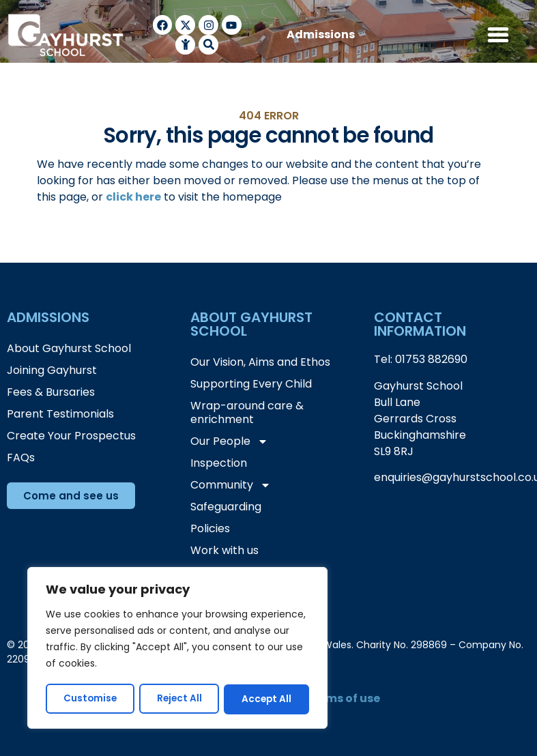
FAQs (21, 457)
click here (133, 197)
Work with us (224, 550)
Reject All (179, 699)
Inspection (219, 463)
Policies (210, 528)
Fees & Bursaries (51, 392)
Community (231, 485)
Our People (229, 441)
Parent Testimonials (60, 414)
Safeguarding (226, 507)
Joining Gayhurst (52, 370)
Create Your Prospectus (71, 436)
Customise (90, 699)
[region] (177, 649)
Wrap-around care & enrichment (247, 412)
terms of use (344, 698)
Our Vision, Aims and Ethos (260, 362)
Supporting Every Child (251, 384)
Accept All (267, 699)
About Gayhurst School (69, 348)
